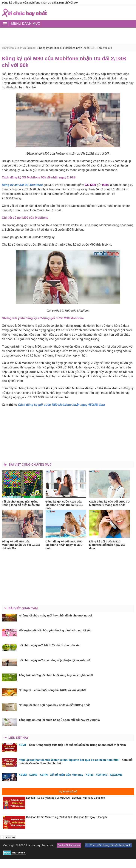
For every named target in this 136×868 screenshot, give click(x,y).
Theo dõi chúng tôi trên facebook (110, 845)
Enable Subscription (69, 845)
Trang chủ (8, 48)
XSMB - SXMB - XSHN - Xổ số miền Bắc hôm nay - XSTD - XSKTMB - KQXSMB (70, 775)
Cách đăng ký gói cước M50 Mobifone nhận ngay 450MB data (61, 405)
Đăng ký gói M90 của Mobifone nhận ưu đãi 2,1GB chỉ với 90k (75, 48)
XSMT (23, 745)
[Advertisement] (68, 36)
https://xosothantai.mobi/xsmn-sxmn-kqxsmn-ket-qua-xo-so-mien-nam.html (69, 760)
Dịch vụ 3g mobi (26, 48)
